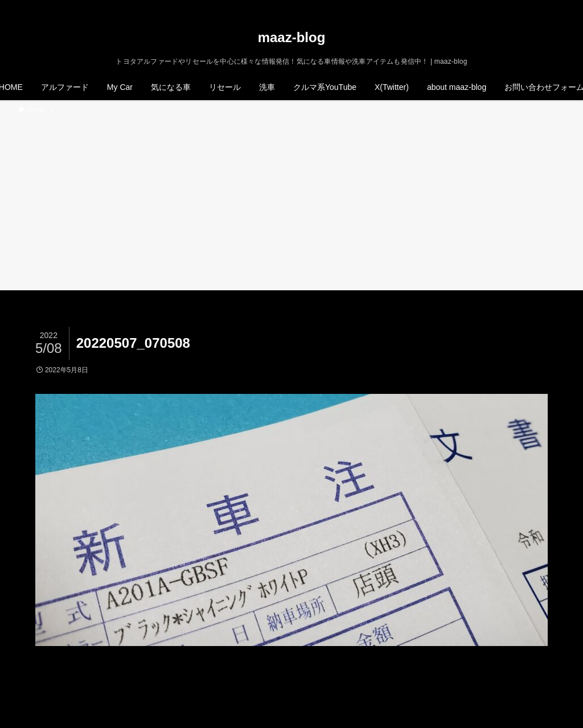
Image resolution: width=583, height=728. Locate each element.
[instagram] (528, 6)
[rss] (543, 6)
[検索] (557, 6)
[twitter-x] (513, 6)
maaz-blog (292, 38)
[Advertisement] (291, 200)
